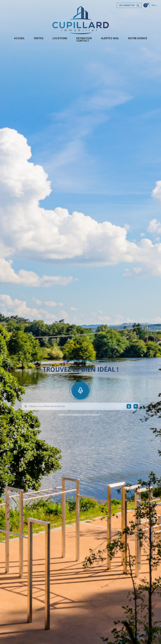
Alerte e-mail (110, 38)
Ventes (39, 38)
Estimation (84, 38)
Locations (60, 38)
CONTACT (83, 41)
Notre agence (138, 38)
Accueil (19, 38)
